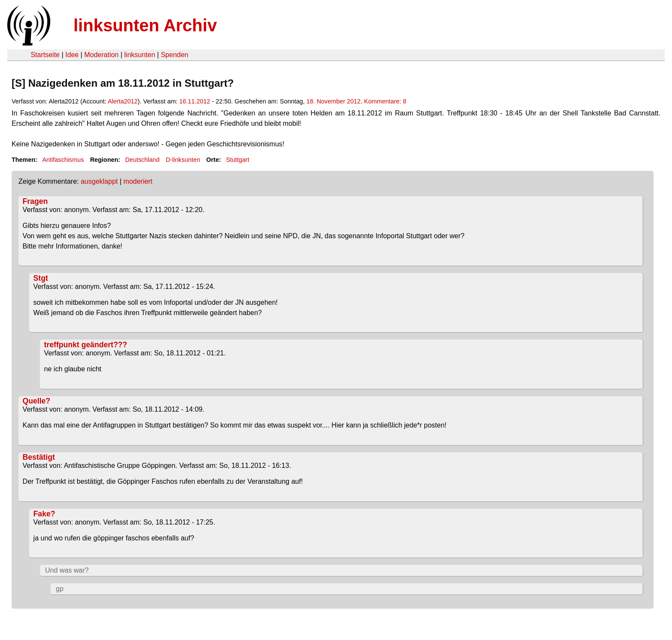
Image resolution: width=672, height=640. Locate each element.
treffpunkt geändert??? (86, 345)
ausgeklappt (99, 181)
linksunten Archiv (145, 25)
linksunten (140, 55)
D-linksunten (183, 160)
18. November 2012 (333, 101)
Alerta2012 (123, 101)
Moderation (101, 55)
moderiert (138, 181)
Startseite (45, 55)
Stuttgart (237, 160)
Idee (72, 55)
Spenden (174, 55)
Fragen (35, 201)
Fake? (44, 514)
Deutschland (143, 160)
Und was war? (67, 570)
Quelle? (37, 401)
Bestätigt (39, 457)
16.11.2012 (195, 101)
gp (60, 589)
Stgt (41, 278)
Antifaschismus (63, 160)
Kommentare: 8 (385, 101)
